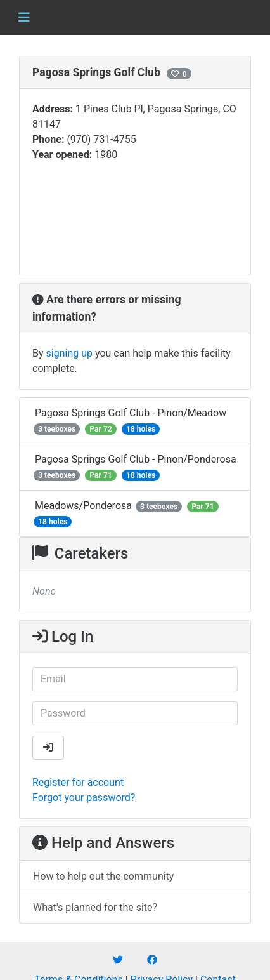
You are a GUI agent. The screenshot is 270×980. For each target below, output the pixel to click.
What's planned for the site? (95, 907)
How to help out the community (103, 876)
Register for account (78, 782)
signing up (69, 353)
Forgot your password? (84, 798)
